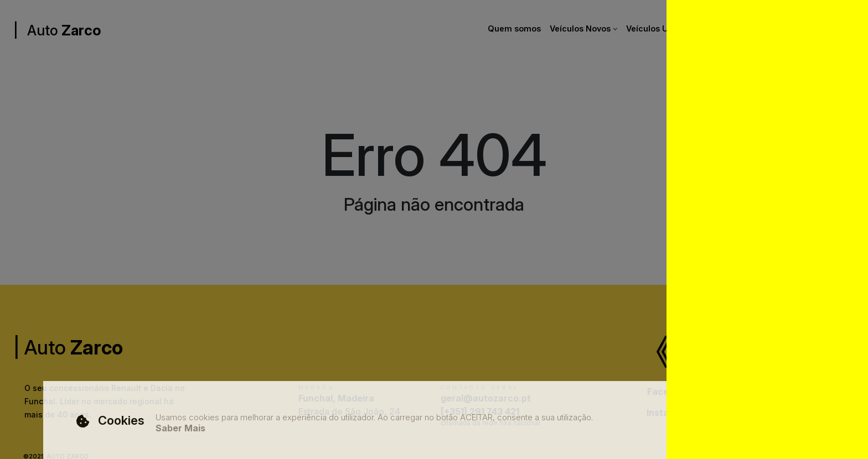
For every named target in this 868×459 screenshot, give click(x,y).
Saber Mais (180, 428)
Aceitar (763, 423)
